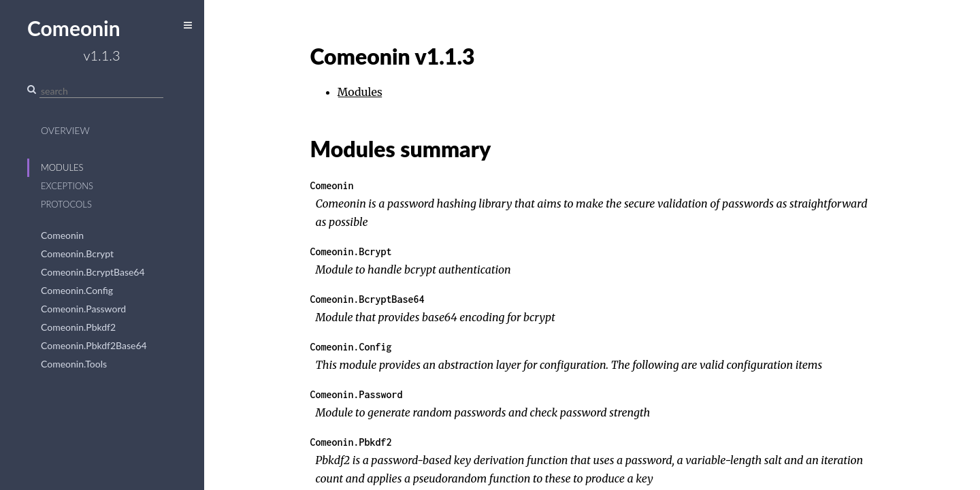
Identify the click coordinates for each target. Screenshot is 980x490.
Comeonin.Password (83, 309)
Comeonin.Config (77, 290)
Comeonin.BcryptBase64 (93, 272)
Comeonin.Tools (74, 364)
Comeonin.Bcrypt (77, 254)
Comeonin (62, 235)
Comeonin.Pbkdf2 (78, 327)
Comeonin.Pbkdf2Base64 (94, 345)
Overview (65, 130)
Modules (62, 167)
